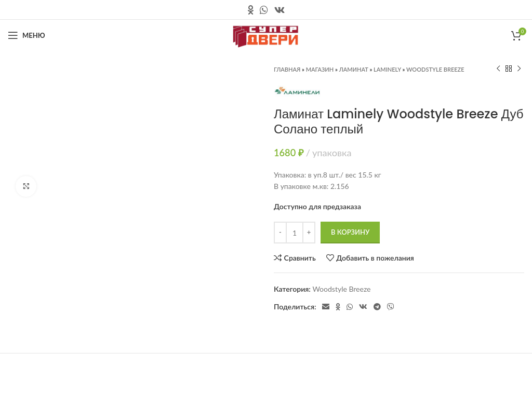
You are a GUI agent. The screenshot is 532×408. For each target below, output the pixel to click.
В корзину (350, 232)
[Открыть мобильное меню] (26, 35)
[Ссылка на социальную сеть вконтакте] (280, 10)
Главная (287, 69)
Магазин (320, 69)
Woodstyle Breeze (435, 69)
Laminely (387, 69)
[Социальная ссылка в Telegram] (377, 307)
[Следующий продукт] (519, 69)
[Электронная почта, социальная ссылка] (326, 307)
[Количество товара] (295, 233)
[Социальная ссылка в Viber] (391, 307)
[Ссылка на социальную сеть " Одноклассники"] (251, 10)
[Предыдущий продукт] (498, 69)
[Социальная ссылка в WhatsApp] (264, 10)
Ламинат (354, 69)
